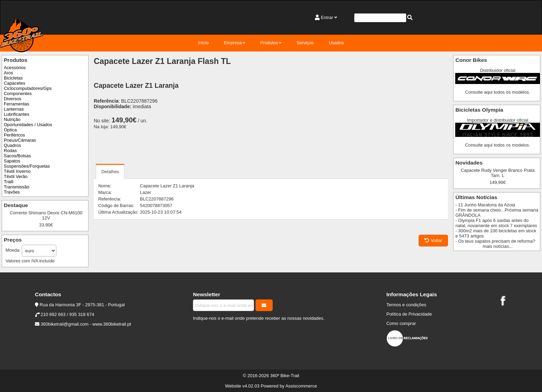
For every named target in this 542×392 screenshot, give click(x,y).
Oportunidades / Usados (28, 125)
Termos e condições (406, 305)
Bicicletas (13, 78)
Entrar (327, 17)
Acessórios (15, 68)
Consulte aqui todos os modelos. (498, 92)
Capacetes (15, 83)
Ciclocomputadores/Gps (28, 88)
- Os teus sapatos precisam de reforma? (495, 241)
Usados (336, 43)
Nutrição (12, 119)
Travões (12, 192)
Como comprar (401, 323)
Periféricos (14, 135)
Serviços (305, 43)
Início (203, 43)
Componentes (18, 94)
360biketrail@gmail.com (65, 324)
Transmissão (17, 187)
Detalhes (110, 172)
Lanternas (14, 109)
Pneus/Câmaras (20, 140)
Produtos (269, 43)
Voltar (433, 240)
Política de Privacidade (409, 314)
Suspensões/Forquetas (27, 166)
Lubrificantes (16, 114)
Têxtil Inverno (17, 171)
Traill (9, 182)
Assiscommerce (301, 386)
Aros (8, 73)
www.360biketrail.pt (112, 324)
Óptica (10, 130)
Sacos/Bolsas (17, 156)
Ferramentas (16, 104)
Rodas (10, 151)
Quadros (12, 145)
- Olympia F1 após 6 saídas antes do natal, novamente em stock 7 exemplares (496, 223)
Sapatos (12, 161)
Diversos (12, 99)
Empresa (233, 43)
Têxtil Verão (16, 176)
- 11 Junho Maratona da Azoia (485, 205)
